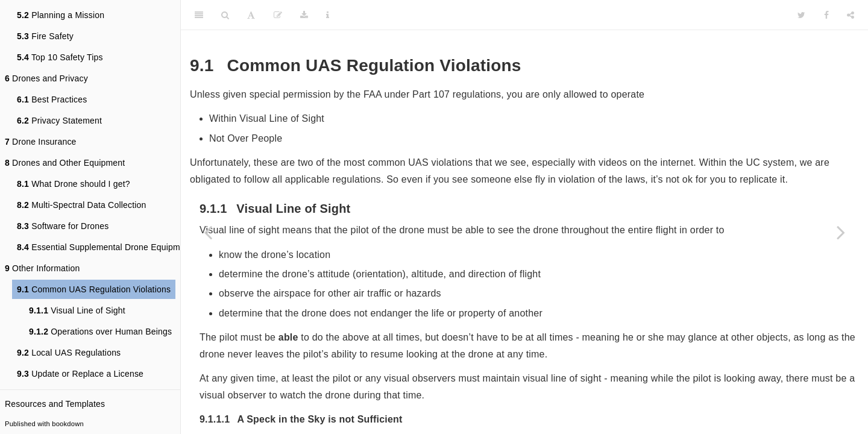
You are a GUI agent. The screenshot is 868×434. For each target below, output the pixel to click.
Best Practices (52, 99)
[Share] (851, 15)
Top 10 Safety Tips (60, 57)
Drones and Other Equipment (65, 163)
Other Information (42, 268)
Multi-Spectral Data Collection (82, 205)
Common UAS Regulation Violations (94, 289)
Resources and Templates (55, 404)
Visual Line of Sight (77, 310)
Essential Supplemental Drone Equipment (105, 247)
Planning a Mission (61, 15)
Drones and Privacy (46, 78)
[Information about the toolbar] (328, 15)
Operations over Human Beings (100, 332)
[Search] (225, 15)
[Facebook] (826, 15)
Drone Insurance (41, 142)
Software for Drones (63, 226)
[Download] (304, 15)
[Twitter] (801, 15)
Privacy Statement (59, 121)
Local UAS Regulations (69, 353)
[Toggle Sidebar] (199, 15)
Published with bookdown (44, 424)
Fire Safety (45, 36)
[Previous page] (208, 232)
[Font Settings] (251, 15)
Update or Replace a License (80, 374)
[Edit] (278, 15)
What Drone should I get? (74, 184)
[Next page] (841, 232)
